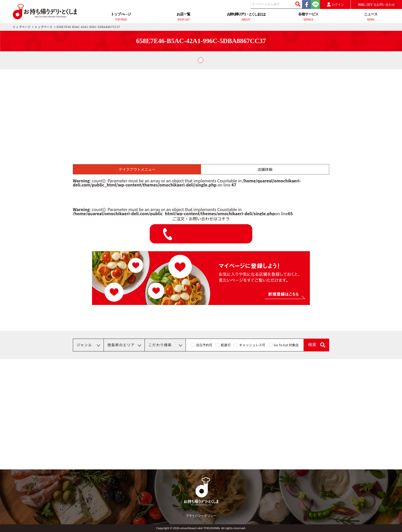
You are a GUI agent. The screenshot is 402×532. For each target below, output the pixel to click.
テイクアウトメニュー (137, 169)
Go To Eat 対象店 (286, 345)
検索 (312, 345)
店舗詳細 (265, 169)
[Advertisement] (201, 108)
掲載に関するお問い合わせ (376, 5)
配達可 (226, 345)
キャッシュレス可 (252, 345)
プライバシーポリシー (201, 515)
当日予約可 (204, 345)
